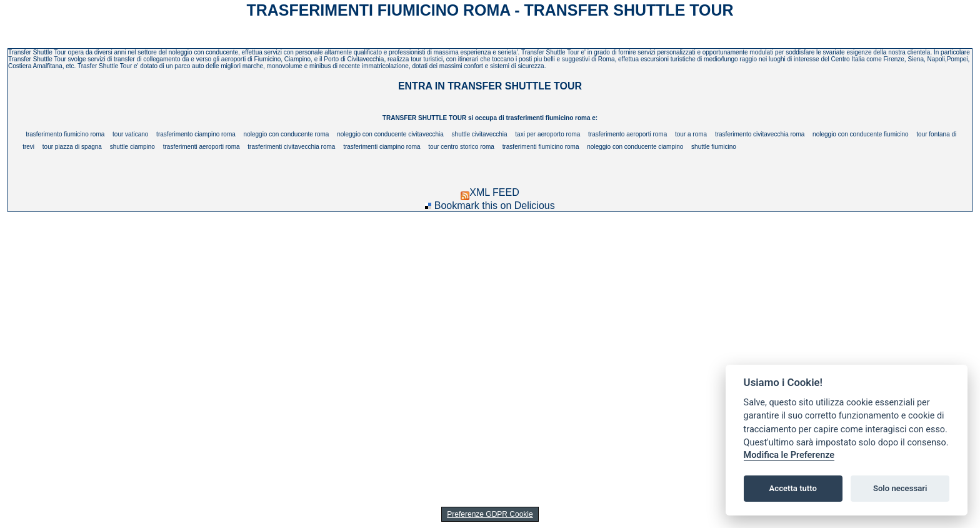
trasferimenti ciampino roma (382, 147)
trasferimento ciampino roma (196, 134)
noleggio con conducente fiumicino (860, 134)
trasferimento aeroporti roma (627, 134)
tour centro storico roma (461, 147)
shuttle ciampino (132, 147)
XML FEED (490, 192)
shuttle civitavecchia (480, 134)
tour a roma (691, 134)
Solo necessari (900, 488)
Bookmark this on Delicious (495, 206)
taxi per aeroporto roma (547, 134)
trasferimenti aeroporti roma (202, 147)
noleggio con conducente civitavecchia (390, 134)
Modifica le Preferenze (789, 455)
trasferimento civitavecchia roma (760, 134)
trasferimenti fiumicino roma (541, 147)
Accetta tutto (793, 488)
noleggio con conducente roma (287, 134)
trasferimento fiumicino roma (65, 134)
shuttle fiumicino (714, 147)
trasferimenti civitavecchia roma (291, 147)
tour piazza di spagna (72, 147)
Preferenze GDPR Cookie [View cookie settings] (490, 514)
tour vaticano (130, 134)
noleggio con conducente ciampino (635, 147)
